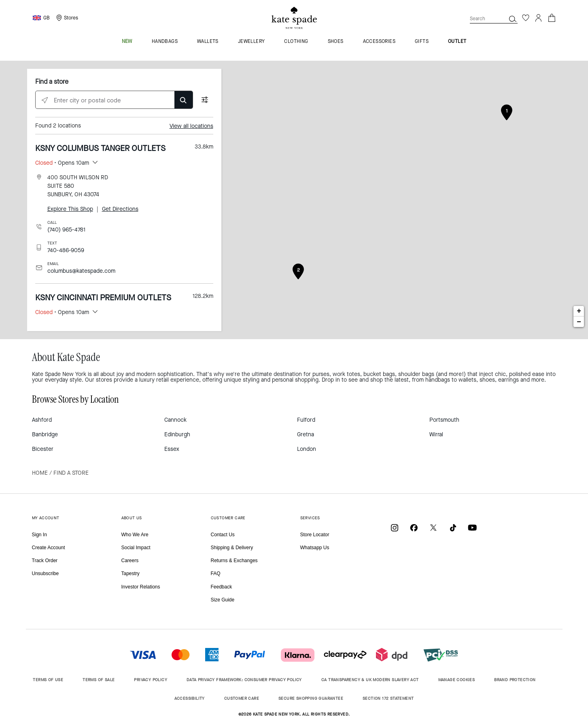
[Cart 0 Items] (552, 17)
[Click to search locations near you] (45, 100)
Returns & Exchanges (234, 561)
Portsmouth (444, 420)
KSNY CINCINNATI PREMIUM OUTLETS (103, 298)
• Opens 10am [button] (62, 163)
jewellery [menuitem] (252, 42)
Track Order (45, 561)
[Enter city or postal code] (114, 100)
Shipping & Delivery (232, 548)
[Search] (513, 19)
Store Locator (315, 535)
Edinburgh (177, 434)
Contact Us (223, 535)
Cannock (175, 420)
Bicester (43, 449)
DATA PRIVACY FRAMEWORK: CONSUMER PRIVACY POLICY (244, 680)
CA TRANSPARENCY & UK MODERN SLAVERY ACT (370, 680)
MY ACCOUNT (46, 518)
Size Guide (223, 600)
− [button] (579, 322)
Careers (130, 561)
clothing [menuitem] (296, 42)
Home (40, 473)
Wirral (436, 434)
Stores (71, 18)
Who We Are (135, 535)
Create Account (49, 548)
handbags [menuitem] (165, 42)
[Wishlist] (526, 18)
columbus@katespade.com (81, 271)
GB (47, 18)
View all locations (191, 126)
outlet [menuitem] (457, 42)
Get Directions (120, 209)
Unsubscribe (46, 573)
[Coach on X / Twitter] (433, 528)
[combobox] (494, 19)
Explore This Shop (70, 209)
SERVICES (310, 518)
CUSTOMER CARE (228, 518)
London (307, 449)
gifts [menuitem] (422, 42)
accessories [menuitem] (379, 42)
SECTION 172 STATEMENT (388, 698)
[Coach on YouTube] (472, 528)
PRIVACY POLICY (151, 680)
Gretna (306, 434)
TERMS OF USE (48, 680)
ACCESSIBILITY (190, 698)
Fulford (306, 420)
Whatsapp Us (315, 548)
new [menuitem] (127, 42)
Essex (172, 449)
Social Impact (136, 548)
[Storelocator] (66, 18)
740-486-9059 (66, 250)
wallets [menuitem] (208, 42)
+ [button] (579, 311)
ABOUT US (132, 518)
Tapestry (131, 573)
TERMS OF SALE (99, 680)
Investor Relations (141, 587)
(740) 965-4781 (66, 230)
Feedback (222, 587)
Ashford (42, 420)
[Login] (539, 18)
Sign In (39, 535)
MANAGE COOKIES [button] (457, 680)
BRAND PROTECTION (515, 680)
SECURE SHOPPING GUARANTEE (311, 698)
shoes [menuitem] (336, 42)
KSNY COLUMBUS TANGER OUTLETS (100, 148)
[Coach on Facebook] (414, 528)
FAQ (216, 573)
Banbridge (45, 434)
